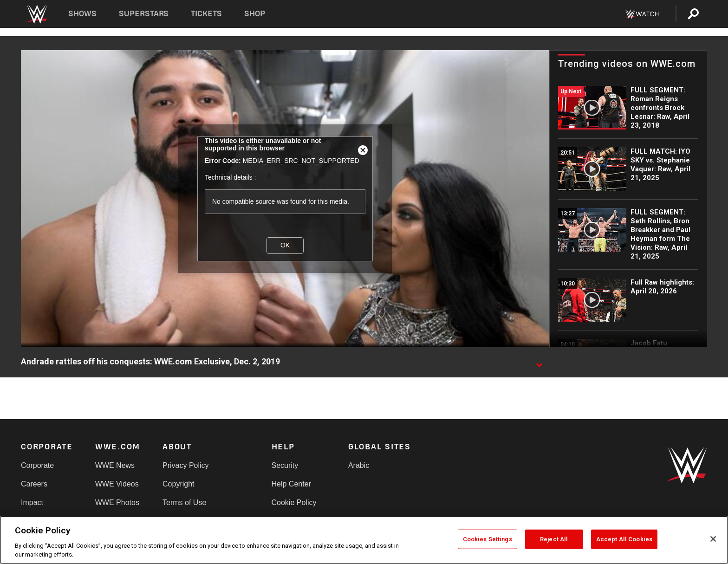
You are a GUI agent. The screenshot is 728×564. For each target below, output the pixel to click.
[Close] (713, 539)
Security (285, 465)
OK (285, 245)
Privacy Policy (186, 465)
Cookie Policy (294, 502)
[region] (364, 540)
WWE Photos (117, 502)
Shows (82, 14)
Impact (32, 502)
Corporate (37, 465)
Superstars (144, 14)
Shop (255, 14)
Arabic (359, 465)
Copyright (178, 484)
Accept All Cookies (624, 539)
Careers (34, 484)
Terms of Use (184, 502)
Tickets (206, 14)
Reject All (554, 539)
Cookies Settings (487, 539)
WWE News (115, 465)
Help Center (291, 484)
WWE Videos (117, 484)
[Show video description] (539, 362)
